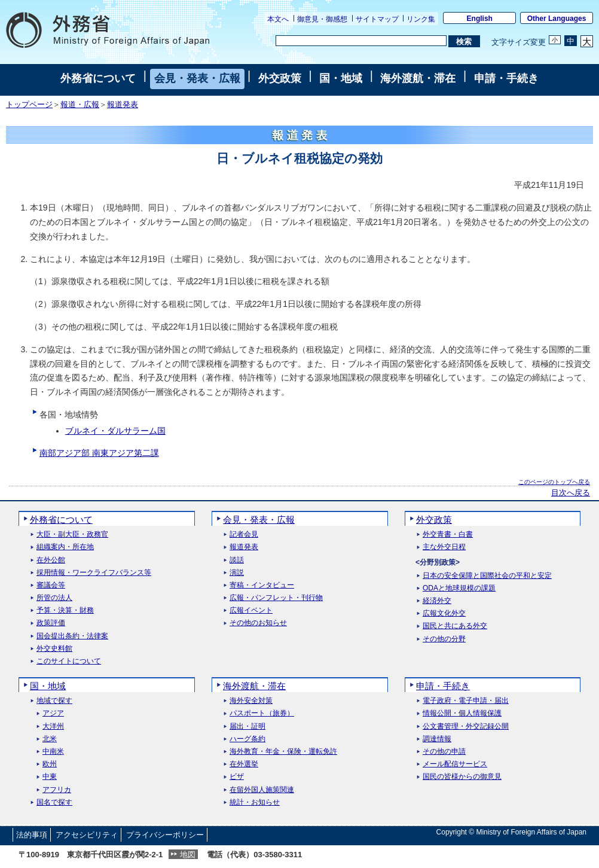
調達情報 (437, 739)
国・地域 (341, 78)
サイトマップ (377, 19)
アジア (53, 713)
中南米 (53, 752)
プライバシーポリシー (165, 835)
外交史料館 (54, 649)
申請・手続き (506, 78)
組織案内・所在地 (65, 547)
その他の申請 (444, 752)
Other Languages (557, 19)
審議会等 (51, 585)
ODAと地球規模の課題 (459, 588)
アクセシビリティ (87, 835)
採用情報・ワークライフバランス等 (94, 573)
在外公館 (51, 560)
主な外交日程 (444, 547)
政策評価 (51, 623)
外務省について (98, 78)
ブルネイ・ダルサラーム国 (115, 431)
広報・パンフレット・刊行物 (276, 598)
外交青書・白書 (448, 534)
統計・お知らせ (255, 802)
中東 (50, 777)
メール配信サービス (455, 764)
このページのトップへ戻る (554, 482)
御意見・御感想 (322, 19)
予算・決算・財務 (65, 610)
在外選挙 (244, 764)
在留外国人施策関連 (262, 790)
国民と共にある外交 (455, 626)
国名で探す (54, 802)
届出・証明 (247, 727)
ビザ (237, 777)
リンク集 (421, 19)
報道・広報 (80, 105)
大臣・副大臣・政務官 (72, 534)
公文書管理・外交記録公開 (466, 727)
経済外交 (437, 601)
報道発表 (123, 105)
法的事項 (32, 835)
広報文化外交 (444, 613)
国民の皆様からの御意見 (462, 777)
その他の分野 (444, 639)
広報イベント (251, 610)
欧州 (50, 764)
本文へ (278, 19)
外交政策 (280, 78)
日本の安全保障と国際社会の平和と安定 (487, 576)
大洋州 (53, 727)
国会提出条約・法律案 (72, 636)
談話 (237, 560)
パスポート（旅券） (262, 713)
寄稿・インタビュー (262, 585)
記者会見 (244, 534)
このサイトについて (69, 661)
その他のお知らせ (258, 623)
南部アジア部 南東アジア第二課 (99, 453)
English (480, 19)
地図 (188, 855)
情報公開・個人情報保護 (462, 713)
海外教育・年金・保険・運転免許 (283, 752)
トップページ (29, 105)
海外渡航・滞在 (418, 78)
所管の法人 (54, 598)
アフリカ (57, 790)
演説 (237, 573)
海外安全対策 (251, 701)
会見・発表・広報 (197, 78)
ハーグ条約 (247, 739)
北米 (50, 739)
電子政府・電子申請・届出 (466, 701)
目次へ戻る (571, 493)
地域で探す (54, 701)
